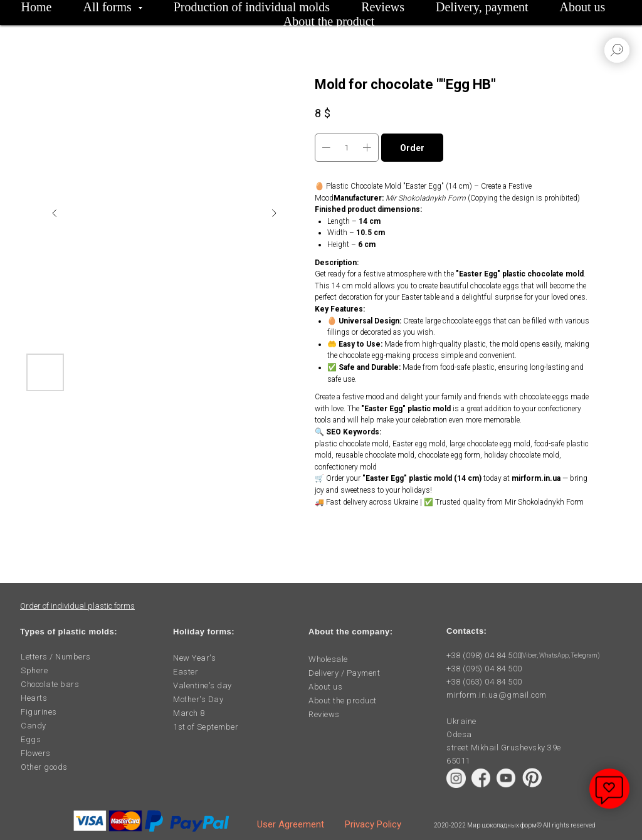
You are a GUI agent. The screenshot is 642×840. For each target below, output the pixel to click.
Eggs (31, 739)
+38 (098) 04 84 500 (484, 655)
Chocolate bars (50, 684)
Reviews (383, 7)
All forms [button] (109, 7)
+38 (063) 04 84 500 (484, 682)
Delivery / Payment (344, 673)
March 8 (189, 713)
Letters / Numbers (56, 657)
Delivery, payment (482, 7)
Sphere (34, 670)
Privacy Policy (373, 824)
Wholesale (328, 659)
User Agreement (291, 824)
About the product (329, 21)
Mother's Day (198, 699)
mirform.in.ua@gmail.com (497, 695)
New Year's (194, 658)
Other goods (44, 767)
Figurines (39, 712)
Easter (186, 672)
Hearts (34, 698)
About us (583, 7)
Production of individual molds (252, 7)
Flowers (36, 753)
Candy (34, 726)
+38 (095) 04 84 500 (484, 669)
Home (37, 7)
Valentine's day (203, 685)
